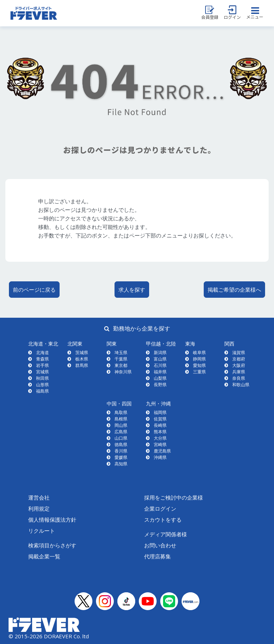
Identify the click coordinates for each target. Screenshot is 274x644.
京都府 (239, 359)
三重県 (199, 372)
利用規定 (39, 508)
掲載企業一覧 (44, 556)
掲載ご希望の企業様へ (234, 290)
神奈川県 (123, 372)
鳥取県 (121, 412)
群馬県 (82, 365)
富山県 (160, 359)
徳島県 (121, 444)
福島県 (42, 391)
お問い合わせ (160, 545)
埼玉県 (121, 352)
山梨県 (160, 378)
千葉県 (121, 359)
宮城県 (42, 372)
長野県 (160, 385)
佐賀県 (160, 419)
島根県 (121, 419)
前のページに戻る (34, 290)
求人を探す (132, 290)
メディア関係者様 (166, 534)
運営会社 (39, 497)
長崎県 (160, 425)
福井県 (160, 372)
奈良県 (239, 378)
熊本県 (160, 432)
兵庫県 (239, 372)
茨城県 (82, 352)
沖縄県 (160, 457)
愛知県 (199, 365)
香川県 (121, 451)
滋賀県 (239, 352)
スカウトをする (163, 520)
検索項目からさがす (52, 545)
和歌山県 (241, 385)
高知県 (121, 464)
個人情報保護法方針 (52, 520)
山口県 (121, 438)
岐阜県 (199, 352)
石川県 (160, 365)
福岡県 (160, 412)
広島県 (121, 432)
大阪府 (239, 365)
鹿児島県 (162, 451)
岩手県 (42, 365)
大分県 (160, 438)
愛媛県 (121, 457)
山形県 (42, 385)
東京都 (121, 365)
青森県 (42, 359)
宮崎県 (160, 444)
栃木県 (82, 359)
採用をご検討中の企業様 (174, 497)
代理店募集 (158, 556)
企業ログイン (160, 508)
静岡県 (199, 359)
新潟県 (160, 352)
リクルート (42, 531)
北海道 (42, 352)
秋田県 (42, 378)
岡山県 (121, 425)
